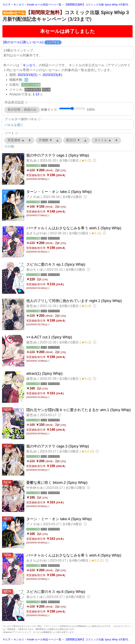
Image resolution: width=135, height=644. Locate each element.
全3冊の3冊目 (69, 451)
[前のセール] (12, 42)
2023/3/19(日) (28, 75)
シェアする (53, 42)
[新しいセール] (33, 42)
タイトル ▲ (103, 140)
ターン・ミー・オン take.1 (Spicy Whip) (59, 192)
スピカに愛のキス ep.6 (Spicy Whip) (56, 592)
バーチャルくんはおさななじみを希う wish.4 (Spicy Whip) (74, 555)
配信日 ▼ (73, 140)
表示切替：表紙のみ (22, 110)
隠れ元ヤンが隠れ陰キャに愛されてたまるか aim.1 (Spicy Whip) (79, 410)
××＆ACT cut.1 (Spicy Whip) (49, 337)
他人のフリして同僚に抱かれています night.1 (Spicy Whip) (74, 301)
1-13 (36, 94)
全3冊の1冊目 (69, 160)
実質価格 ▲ (16, 140)
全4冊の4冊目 (73, 524)
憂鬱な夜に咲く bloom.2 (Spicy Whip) (57, 483)
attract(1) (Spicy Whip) (44, 374)
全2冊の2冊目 (76, 488)
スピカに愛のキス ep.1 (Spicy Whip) (56, 264)
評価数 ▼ (46, 140)
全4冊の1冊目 (73, 197)
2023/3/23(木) (52, 75)
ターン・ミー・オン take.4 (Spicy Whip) (59, 519)
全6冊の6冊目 (76, 597)
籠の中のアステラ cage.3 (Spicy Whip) (58, 446)
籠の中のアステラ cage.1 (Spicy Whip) (58, 155)
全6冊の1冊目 (76, 270)
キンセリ (29, 65)
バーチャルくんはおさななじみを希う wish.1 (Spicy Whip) (74, 228)
